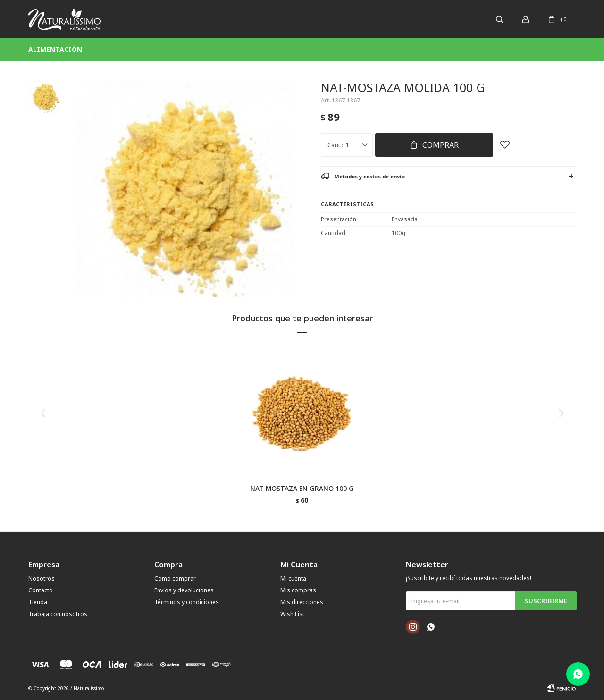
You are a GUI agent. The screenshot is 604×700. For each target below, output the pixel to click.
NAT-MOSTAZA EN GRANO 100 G (302, 488)
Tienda (38, 602)
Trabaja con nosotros (58, 614)
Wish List (292, 614)
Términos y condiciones (187, 602)
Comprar (440, 145)
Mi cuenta (293, 578)
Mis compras (298, 590)
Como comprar (175, 578)
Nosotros (42, 578)
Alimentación (55, 49)
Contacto (41, 590)
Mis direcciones (302, 602)
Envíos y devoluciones (184, 590)
